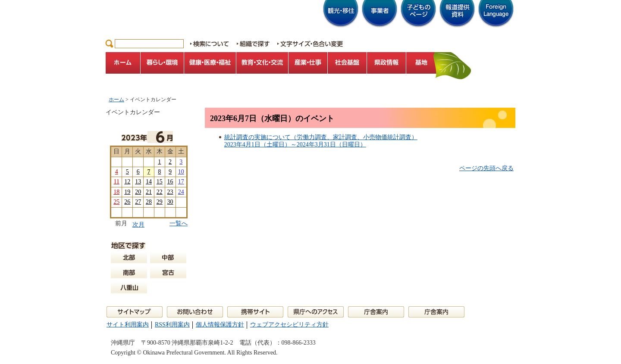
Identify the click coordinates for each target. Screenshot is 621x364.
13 (138, 182)
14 (149, 182)
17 (181, 182)
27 (138, 202)
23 (170, 192)
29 (160, 202)
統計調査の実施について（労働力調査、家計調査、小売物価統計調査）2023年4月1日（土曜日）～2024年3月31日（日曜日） (321, 141)
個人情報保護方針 (220, 325)
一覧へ (179, 223)
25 (116, 202)
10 (181, 172)
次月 (138, 225)
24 (181, 192)
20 (138, 192)
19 (127, 192)
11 (116, 182)
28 (149, 202)
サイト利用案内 (128, 325)
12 (127, 182)
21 (149, 192)
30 (170, 202)
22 (160, 192)
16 (170, 182)
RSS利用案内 (172, 325)
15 (160, 182)
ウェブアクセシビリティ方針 (289, 325)
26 (127, 202)
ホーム (116, 100)
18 (116, 192)
